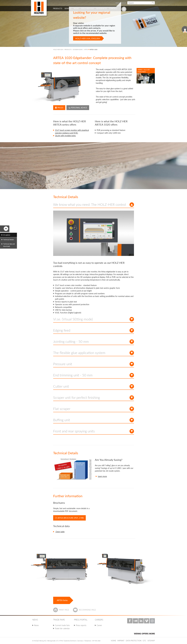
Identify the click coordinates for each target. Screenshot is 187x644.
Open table (60, 532)
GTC (144, 641)
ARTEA (86, 49)
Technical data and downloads (9, 245)
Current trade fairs (62, 625)
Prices (59, 108)
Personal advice (78, 108)
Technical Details (9, 240)
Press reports (81, 625)
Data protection (134, 641)
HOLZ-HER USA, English (88, 38)
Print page (64, 610)
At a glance (7, 235)
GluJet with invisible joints (65, 136)
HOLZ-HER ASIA (58, 49)
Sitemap (151, 641)
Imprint (121, 641)
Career (99, 625)
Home (114, 641)
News (36, 625)
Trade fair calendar (62, 628)
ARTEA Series (62, 600)
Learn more (102, 476)
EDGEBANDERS (78, 49)
